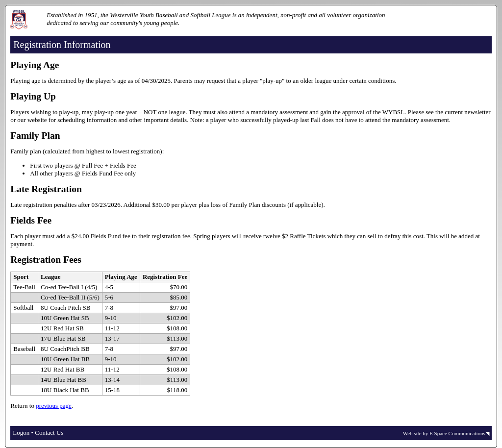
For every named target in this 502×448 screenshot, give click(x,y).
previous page (54, 406)
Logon (21, 433)
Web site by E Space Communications (444, 433)
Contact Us (49, 433)
